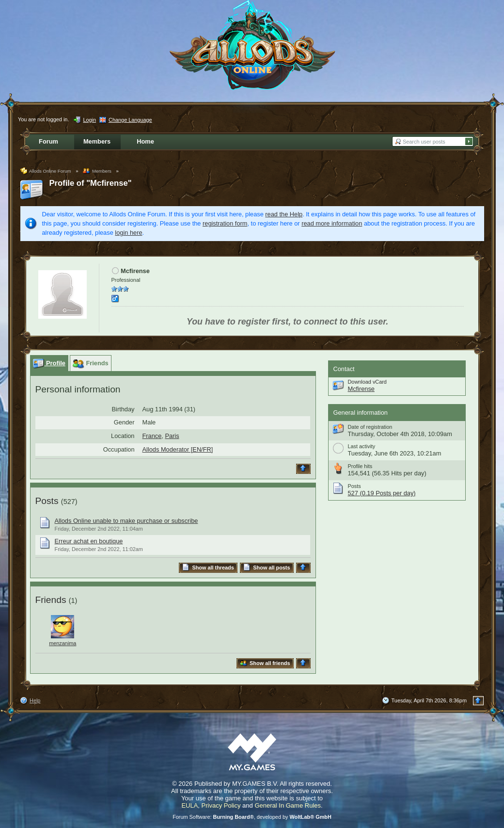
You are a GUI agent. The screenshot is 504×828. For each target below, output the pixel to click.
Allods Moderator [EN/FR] (178, 449)
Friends (51, 600)
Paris (172, 436)
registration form (225, 223)
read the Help (284, 214)
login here (128, 233)
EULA (189, 805)
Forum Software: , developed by (252, 817)
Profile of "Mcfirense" (91, 183)
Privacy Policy (221, 805)
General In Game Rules (288, 805)
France (152, 436)
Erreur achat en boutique (89, 541)
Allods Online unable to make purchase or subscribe (126, 521)
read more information (332, 223)
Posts (47, 501)
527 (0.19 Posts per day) (382, 493)
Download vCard (367, 382)
